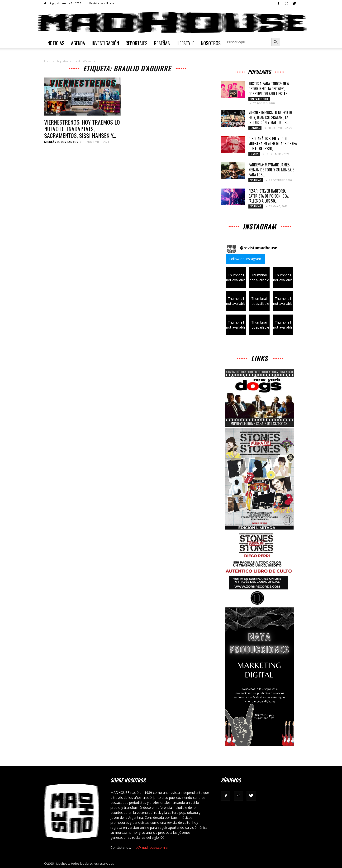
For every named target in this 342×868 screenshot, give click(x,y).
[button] (236, 277)
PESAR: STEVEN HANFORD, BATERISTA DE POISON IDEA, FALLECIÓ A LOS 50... (268, 196)
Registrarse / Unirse (102, 3)
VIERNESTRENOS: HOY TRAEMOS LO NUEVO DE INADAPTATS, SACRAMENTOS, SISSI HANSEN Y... (82, 129)
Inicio (48, 61)
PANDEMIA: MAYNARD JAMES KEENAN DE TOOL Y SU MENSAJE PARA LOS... (271, 170)
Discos (254, 154)
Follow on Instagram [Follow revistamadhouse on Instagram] (245, 259)
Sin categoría (259, 99)
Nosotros (211, 43)
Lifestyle (185, 43)
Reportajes (137, 43)
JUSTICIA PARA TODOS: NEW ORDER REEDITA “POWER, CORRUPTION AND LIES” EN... (269, 89)
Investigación (105, 43)
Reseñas (162, 43)
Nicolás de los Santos (61, 142)
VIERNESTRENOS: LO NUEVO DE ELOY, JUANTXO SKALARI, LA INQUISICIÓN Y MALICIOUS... (270, 117)
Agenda (78, 43)
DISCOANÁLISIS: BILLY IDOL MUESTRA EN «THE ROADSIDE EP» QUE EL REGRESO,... (273, 144)
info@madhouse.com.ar (150, 847)
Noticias (56, 43)
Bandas (50, 113)
